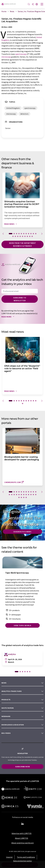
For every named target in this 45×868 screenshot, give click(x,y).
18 (27, 236)
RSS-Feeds (6, 733)
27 (26, 497)
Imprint (9, 857)
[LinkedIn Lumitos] (23, 824)
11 (36, 234)
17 (25, 236)
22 (33, 495)
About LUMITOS (22, 838)
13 (15, 236)
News (4, 683)
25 (21, 497)
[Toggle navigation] (42, 4)
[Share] (33, 4)
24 (19, 497)
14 (18, 236)
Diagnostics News (22, 532)
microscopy (6, 57)
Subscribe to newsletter (20, 299)
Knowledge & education (13, 725)
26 (24, 497)
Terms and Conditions (26, 857)
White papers (8, 708)
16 (23, 236)
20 (32, 236)
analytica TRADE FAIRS (12, 691)
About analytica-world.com (23, 843)
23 (36, 495)
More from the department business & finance (22, 244)
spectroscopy (21, 54)
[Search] (29, 4)
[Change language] (37, 4)
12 (13, 236)
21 (31, 495)
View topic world (22, 625)
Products (6, 700)
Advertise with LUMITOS (22, 833)
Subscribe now (22, 767)
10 (33, 234)
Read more (8, 317)
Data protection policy (22, 861)
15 (20, 236)
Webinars (6, 716)
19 (30, 236)
